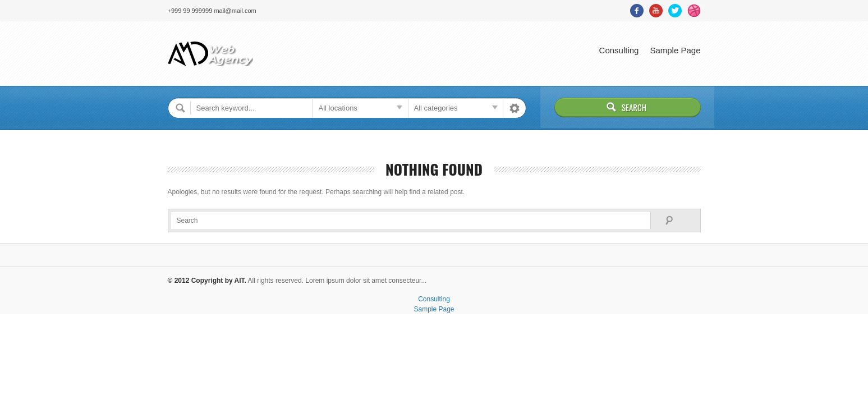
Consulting (619, 50)
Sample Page (675, 50)
